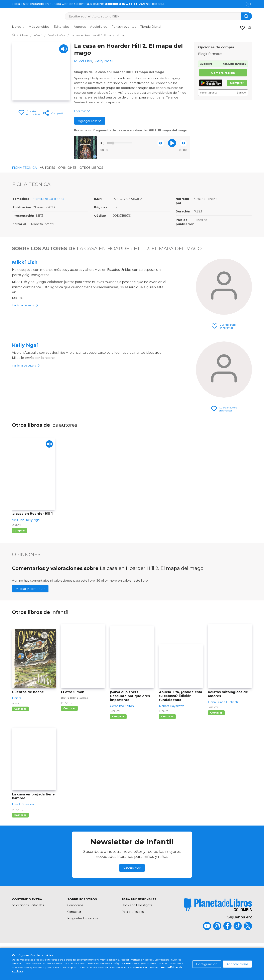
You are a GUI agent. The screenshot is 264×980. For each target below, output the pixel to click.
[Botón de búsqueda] (246, 16)
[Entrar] (248, 28)
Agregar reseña (90, 121)
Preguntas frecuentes (83, 918)
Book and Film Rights (137, 905)
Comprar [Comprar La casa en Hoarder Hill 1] (19, 531)
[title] (218, 904)
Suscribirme (132, 868)
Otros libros (91, 168)
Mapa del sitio (93, 954)
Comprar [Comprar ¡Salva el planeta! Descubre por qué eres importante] (118, 716)
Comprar (237, 83)
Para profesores (133, 912)
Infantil (37, 199)
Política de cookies (156, 954)
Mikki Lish (25, 262)
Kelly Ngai (25, 345)
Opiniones (67, 168)
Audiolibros (99, 27)
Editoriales (61, 27)
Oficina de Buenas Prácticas (232, 954)
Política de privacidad (191, 954)
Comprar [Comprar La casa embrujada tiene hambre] (20, 815)
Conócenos (75, 905)
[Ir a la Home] (13, 35)
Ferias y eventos (124, 27)
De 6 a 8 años (54, 199)
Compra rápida (223, 73)
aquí (161, 4)
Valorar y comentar (30, 589)
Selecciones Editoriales (28, 905)
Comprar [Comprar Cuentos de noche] (20, 709)
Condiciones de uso (123, 954)
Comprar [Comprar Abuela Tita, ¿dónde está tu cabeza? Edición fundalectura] (167, 716)
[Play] (64, 49)
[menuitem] (18, 28)
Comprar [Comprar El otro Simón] (69, 708)
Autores (80, 27)
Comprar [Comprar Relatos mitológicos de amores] (216, 713)
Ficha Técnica (24, 168)
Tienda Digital (151, 27)
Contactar (74, 912)
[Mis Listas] (241, 28)
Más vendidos (39, 27)
